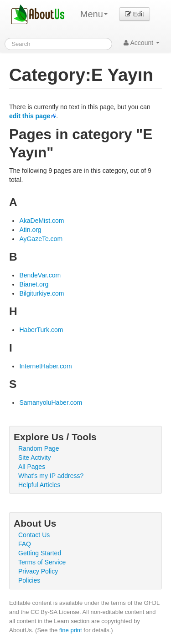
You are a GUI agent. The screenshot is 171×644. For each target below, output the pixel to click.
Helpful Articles (39, 485)
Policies (29, 580)
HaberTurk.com (41, 330)
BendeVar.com (40, 275)
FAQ (25, 544)
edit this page (30, 116)
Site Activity (35, 458)
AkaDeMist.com (41, 221)
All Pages (32, 467)
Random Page (39, 448)
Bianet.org (34, 284)
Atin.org (30, 230)
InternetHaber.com (45, 366)
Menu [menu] (94, 14)
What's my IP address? (51, 476)
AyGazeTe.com (41, 239)
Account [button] (142, 43)
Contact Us (34, 535)
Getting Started (40, 553)
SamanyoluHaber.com (51, 402)
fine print (71, 630)
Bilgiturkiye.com (41, 293)
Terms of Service (42, 562)
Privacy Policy (38, 571)
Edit (135, 14)
